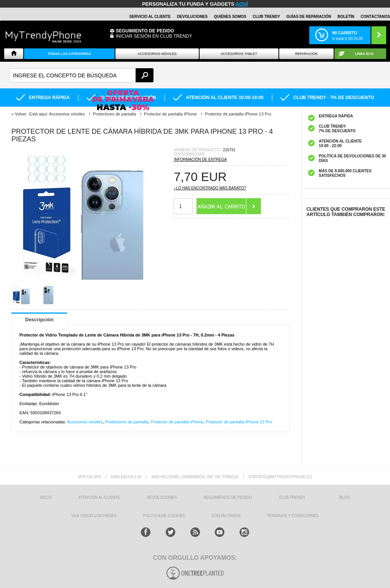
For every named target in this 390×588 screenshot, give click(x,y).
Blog (345, 497)
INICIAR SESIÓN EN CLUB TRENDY (154, 36)
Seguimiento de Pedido (145, 31)
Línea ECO (364, 54)
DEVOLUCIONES (192, 17)
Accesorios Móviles (157, 54)
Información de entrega (200, 159)
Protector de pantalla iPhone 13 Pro (239, 422)
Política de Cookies (164, 516)
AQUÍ (242, 4)
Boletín (346, 17)
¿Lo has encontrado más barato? (210, 188)
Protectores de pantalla (127, 422)
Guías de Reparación (309, 17)
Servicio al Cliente (150, 17)
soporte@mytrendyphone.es (280, 477)
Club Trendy (266, 17)
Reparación (306, 54)
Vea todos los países (94, 516)
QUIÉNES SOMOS (230, 17)
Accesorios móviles (85, 422)
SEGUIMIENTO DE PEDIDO (228, 497)
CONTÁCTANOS (375, 17)
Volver (21, 114)
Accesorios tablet (239, 54)
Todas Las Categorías (69, 54)
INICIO (46, 497)
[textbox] (81, 75)
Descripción (39, 320)
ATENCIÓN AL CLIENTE (99, 497)
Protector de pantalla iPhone (177, 422)
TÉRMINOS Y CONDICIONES (293, 516)
